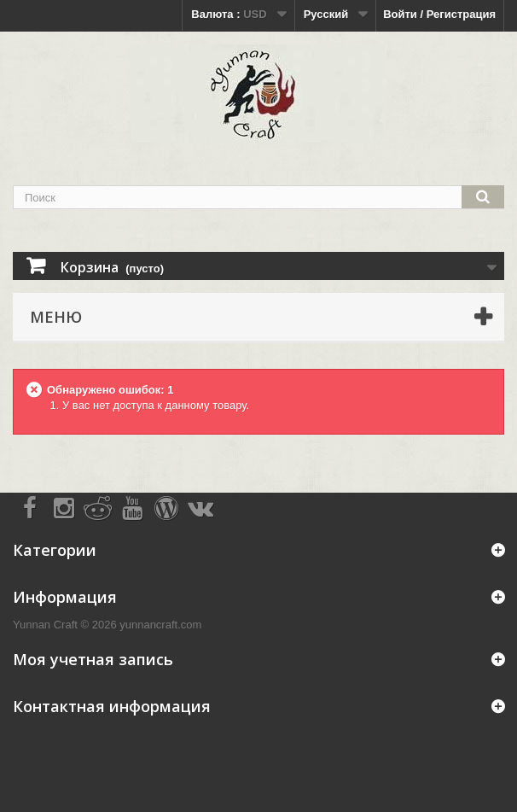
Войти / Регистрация (439, 14)
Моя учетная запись (93, 659)
